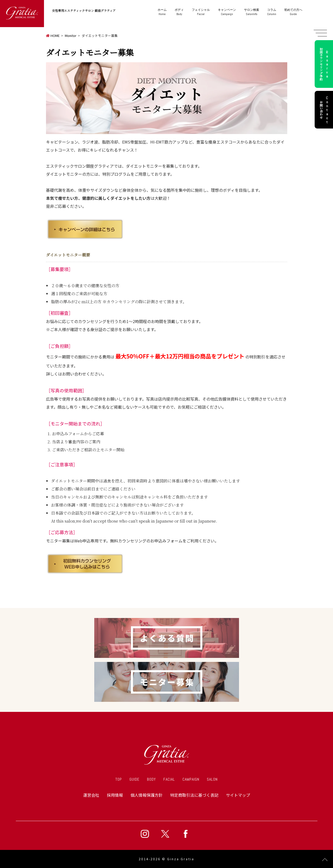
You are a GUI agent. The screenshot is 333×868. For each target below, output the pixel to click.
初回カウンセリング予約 (325, 64)
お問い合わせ (325, 110)
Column (272, 12)
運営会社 (91, 795)
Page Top (325, 860)
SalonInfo (252, 12)
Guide (293, 12)
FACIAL (169, 779)
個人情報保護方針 (147, 795)
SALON (212, 779)
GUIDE (134, 779)
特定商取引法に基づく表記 (194, 795)
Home (162, 12)
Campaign (227, 12)
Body (179, 12)
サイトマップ (238, 795)
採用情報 (115, 795)
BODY (151, 779)
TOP (119, 779)
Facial (201, 12)
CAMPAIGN (191, 779)
